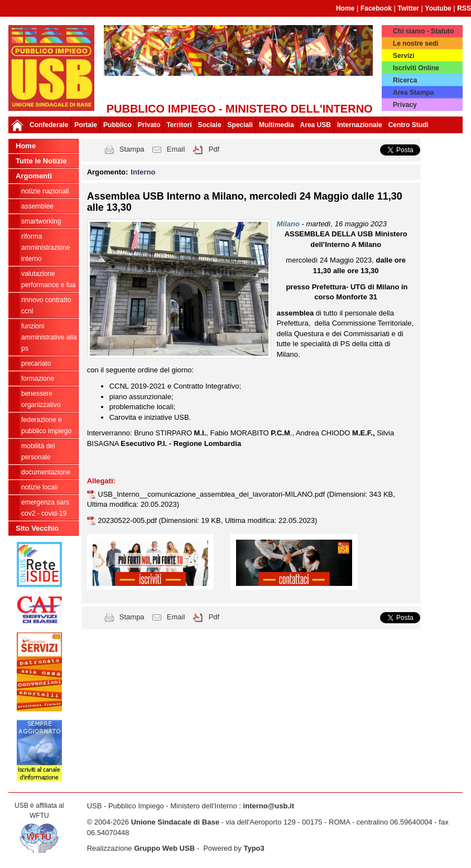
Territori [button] (179, 125)
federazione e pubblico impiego (46, 425)
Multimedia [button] (277, 125)
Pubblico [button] (117, 125)
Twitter (408, 8)
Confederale (49, 125)
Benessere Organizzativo (41, 399)
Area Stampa (413, 93)
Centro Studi (408, 125)
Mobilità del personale (38, 452)
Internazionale (360, 125)
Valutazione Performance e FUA (48, 279)
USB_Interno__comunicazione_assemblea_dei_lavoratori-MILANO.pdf (212, 494)
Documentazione (46, 472)
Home (345, 8)
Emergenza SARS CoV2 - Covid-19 (45, 508)
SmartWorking (41, 221)
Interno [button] (143, 172)
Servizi (404, 56)
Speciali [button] (240, 125)
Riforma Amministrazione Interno (45, 248)
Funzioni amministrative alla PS (49, 337)
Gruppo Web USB (164, 848)
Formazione (38, 379)
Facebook (376, 8)
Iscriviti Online (416, 68)
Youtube (438, 8)
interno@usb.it (269, 806)
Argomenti (34, 176)
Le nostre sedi (415, 43)
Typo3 (254, 848)
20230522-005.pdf (128, 520)
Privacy (405, 105)
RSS (464, 8)
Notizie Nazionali (45, 191)
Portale (86, 125)
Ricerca (405, 80)
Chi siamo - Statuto (423, 31)
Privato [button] (149, 125)
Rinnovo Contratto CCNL (46, 306)
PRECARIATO (36, 363)
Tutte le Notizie (41, 161)
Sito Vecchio (37, 528)
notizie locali (39, 487)
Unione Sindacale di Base (175, 822)
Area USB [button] (316, 125)
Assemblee (37, 206)
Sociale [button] (210, 125)
